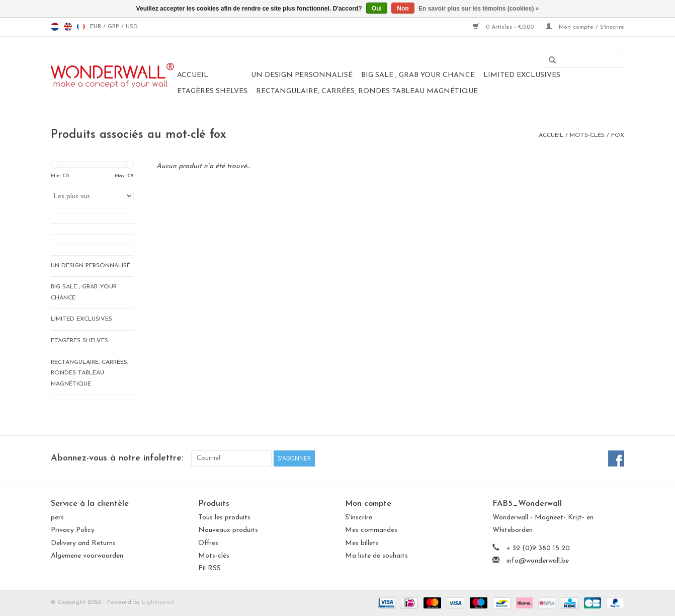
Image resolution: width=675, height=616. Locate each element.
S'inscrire (359, 518)
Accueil (193, 75)
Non (403, 9)
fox (618, 135)
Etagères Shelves (212, 91)
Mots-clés (587, 135)
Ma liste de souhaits (376, 556)
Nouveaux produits (228, 530)
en (68, 27)
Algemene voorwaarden (87, 556)
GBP (114, 27)
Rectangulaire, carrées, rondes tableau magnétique (367, 91)
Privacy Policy (73, 530)
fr (81, 27)
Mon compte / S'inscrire (585, 27)
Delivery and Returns (83, 543)
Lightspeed (158, 602)
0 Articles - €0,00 (504, 27)
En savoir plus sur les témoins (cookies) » (479, 9)
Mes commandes (371, 530)
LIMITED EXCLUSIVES (522, 75)
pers (57, 518)
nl (55, 27)
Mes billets (362, 543)
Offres (208, 543)
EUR (97, 27)
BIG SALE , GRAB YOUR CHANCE (418, 75)
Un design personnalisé (302, 75)
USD (132, 27)
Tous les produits (224, 518)
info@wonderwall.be (538, 561)
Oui (377, 9)
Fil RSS (209, 568)
